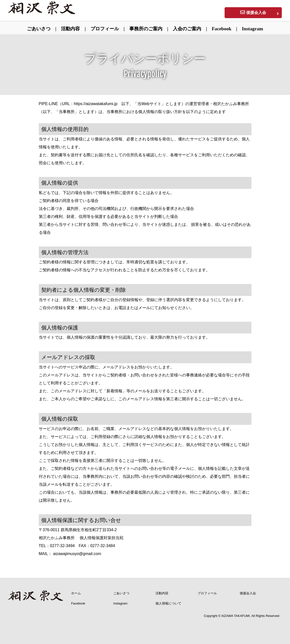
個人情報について (168, 603)
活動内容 (70, 29)
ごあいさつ (39, 29)
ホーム (76, 593)
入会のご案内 (187, 29)
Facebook (221, 29)
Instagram (253, 29)
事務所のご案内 (146, 29)
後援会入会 (248, 593)
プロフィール (105, 29)
